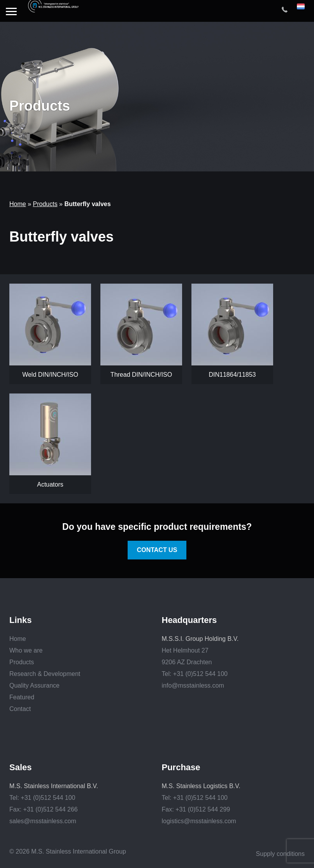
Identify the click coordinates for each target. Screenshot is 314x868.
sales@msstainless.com (43, 821)
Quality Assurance (34, 685)
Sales (21, 767)
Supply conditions (280, 854)
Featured (22, 697)
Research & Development (45, 674)
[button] (11, 12)
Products (45, 204)
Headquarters (189, 620)
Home (18, 204)
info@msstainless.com (193, 685)
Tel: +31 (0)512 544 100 (195, 674)
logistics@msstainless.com (199, 821)
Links (20, 620)
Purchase (181, 767)
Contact (20, 709)
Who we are (26, 650)
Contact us (157, 550)
